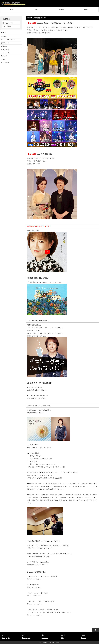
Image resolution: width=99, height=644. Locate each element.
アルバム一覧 (5, 53)
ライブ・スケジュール (8, 40)
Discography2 (26, 638)
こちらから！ (57, 282)
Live (37, 9)
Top (3, 635)
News (12, 9)
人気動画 (4, 46)
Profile (62, 9)
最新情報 (4, 36)
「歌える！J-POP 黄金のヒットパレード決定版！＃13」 (50, 30)
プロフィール (5, 43)
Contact (84, 638)
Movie (86, 9)
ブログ (3, 59)
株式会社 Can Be (8, 23)
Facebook (4, 56)
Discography (6, 638)
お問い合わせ (7, 26)
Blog (63, 638)
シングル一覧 (5, 49)
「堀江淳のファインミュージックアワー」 (40, 548)
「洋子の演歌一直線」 (40, 161)
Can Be (47, 643)
